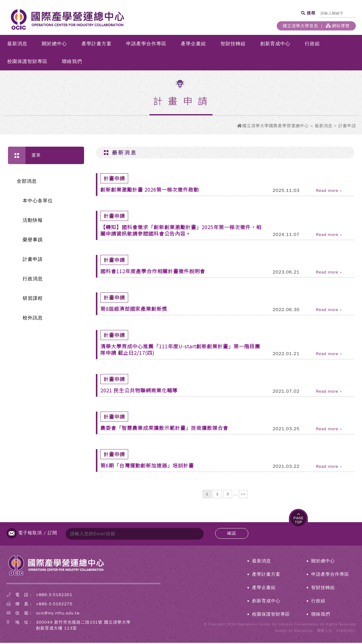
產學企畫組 (193, 45)
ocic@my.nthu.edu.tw (58, 614)
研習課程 (33, 300)
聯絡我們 (72, 63)
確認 (232, 534)
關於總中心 (54, 45)
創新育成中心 (275, 45)
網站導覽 (338, 26)
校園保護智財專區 (27, 63)
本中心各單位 (38, 202)
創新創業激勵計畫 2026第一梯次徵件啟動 (150, 191)
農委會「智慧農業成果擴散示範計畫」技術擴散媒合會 (164, 429)
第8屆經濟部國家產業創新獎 (134, 310)
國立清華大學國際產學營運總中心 (275, 127)
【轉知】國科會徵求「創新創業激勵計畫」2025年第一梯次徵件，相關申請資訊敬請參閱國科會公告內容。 (181, 231)
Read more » (329, 192)
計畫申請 (33, 260)
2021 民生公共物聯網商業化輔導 (139, 391)
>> (243, 495)
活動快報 (33, 221)
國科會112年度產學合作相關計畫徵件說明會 (153, 272)
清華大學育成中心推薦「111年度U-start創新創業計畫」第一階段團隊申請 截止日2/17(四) (180, 351)
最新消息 (17, 45)
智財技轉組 (233, 45)
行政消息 (33, 280)
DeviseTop (304, 632)
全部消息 (27, 182)
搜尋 (311, 13)
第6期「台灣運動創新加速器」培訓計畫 (147, 466)
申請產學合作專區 (146, 45)
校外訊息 (33, 319)
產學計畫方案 (96, 45)
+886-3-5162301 (54, 596)
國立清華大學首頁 (300, 26)
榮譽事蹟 (33, 241)
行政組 (312, 45)
